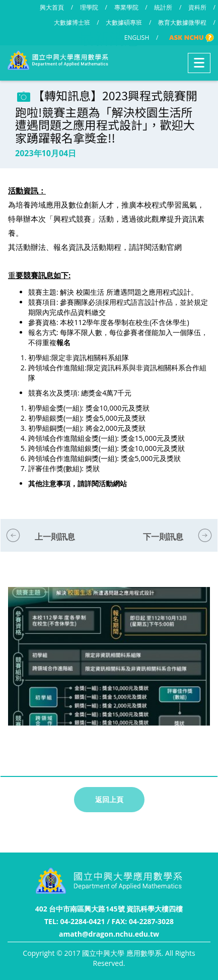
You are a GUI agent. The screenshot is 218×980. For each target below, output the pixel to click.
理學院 (89, 7)
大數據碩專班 (124, 22)
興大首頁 (52, 7)
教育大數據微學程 (182, 22)
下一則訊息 (163, 537)
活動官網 (167, 247)
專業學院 (126, 7)
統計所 (163, 7)
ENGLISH (137, 38)
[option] (109, 666)
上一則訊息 (55, 537)
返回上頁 (109, 799)
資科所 (197, 7)
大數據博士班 (72, 22)
